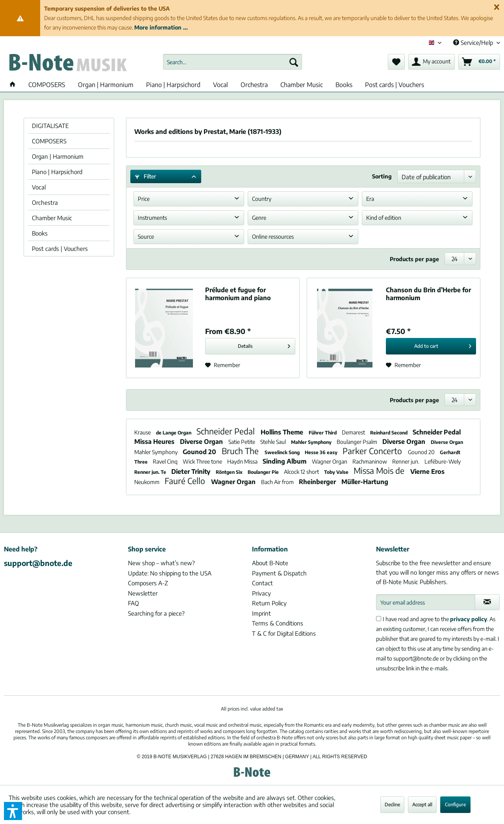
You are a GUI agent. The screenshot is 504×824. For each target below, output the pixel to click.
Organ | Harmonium (58, 156)
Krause (143, 432)
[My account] (432, 62)
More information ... (161, 27)
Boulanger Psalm (358, 442)
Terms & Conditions (278, 623)
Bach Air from (278, 482)
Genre (259, 218)
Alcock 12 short (302, 472)
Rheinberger (318, 482)
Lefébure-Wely (443, 461)
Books (40, 233)
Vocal (39, 187)
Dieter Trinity (192, 471)
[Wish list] (396, 62)
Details (264, 344)
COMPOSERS (49, 141)
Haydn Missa (243, 461)
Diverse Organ (202, 442)
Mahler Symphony (312, 442)
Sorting (382, 176)
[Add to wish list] (223, 365)
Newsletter (143, 593)
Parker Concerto (373, 451)
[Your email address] (426, 602)
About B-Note (270, 563)
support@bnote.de (38, 563)
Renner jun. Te (151, 472)
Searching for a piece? (156, 613)
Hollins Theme (283, 432)
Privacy (261, 593)
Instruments (152, 218)
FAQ (133, 603)
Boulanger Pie (264, 472)
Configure (455, 805)
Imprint (261, 613)
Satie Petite (242, 442)
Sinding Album (285, 461)
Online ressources (273, 237)
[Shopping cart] (479, 62)
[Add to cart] (431, 346)
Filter (145, 176)
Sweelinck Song (283, 452)
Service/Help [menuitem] (474, 43)
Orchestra (45, 202)
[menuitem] (233, 62)
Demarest (354, 432)
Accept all (422, 805)
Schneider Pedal (227, 431)
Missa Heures (155, 442)
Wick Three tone (203, 461)
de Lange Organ (174, 433)
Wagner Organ (330, 461)
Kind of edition (384, 218)
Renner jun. (406, 461)
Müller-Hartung (365, 482)
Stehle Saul (274, 442)
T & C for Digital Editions (284, 633)
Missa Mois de (380, 470)
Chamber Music (52, 218)
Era (370, 199)
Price (144, 199)
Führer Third (323, 433)
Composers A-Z (148, 583)
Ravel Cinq (166, 461)
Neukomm (147, 482)
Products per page (414, 259)
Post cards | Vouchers (60, 249)
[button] (13, 811)
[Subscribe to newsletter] (487, 602)
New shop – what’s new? (161, 563)
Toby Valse (337, 472)
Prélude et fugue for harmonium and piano (238, 294)
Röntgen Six (230, 472)
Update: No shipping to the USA (170, 573)
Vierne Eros (427, 471)
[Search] (294, 62)
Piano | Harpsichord (57, 172)
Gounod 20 (200, 452)
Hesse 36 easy (322, 452)
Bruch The (241, 451)
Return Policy (269, 603)
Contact (262, 583)
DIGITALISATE (50, 126)
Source (146, 237)
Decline (392, 805)
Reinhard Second (389, 433)
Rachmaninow (370, 461)
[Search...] (233, 62)
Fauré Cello (186, 481)
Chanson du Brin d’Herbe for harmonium (428, 294)
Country (262, 199)
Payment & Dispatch (279, 573)
